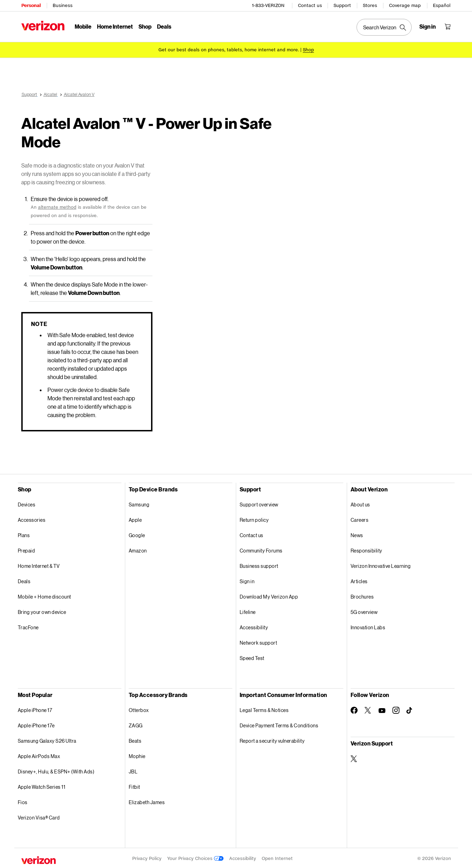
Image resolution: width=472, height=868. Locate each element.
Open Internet (277, 857)
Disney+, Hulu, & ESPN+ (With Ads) (56, 770)
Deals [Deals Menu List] (164, 26)
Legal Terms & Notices (264, 709)
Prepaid (27, 550)
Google (137, 534)
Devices (27, 503)
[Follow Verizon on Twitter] (368, 709)
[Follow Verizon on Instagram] (396, 709)
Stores (370, 5)
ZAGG (136, 724)
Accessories (32, 519)
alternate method (57, 206)
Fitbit (134, 786)
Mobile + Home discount (44, 596)
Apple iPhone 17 (35, 709)
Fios (23, 801)
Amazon (138, 550)
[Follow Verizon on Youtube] (382, 710)
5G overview (364, 611)
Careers (360, 519)
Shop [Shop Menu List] (145, 26)
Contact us (310, 5)
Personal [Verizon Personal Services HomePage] (31, 5)
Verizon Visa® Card (39, 817)
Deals (24, 580)
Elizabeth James (147, 801)
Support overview (259, 503)
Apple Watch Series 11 (42, 786)
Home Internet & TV (39, 565)
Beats (135, 740)
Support (342, 5)
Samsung (139, 503)
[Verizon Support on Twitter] (354, 758)
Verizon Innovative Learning (381, 565)
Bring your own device (42, 611)
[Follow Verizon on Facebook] (354, 709)
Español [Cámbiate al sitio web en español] (442, 5)
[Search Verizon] (384, 27)
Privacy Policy (147, 857)
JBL (133, 770)
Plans (24, 534)
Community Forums (261, 550)
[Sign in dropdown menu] (428, 27)
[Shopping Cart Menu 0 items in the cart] (448, 27)
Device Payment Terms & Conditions (279, 724)
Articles (359, 580)
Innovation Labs (368, 626)
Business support (259, 565)
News (357, 534)
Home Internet (115, 26)
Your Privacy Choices (195, 857)
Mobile (83, 26)
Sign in (247, 580)
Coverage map (405, 5)
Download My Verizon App (269, 596)
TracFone (28, 626)
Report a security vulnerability (272, 740)
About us (360, 503)
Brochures (362, 596)
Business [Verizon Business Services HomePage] (63, 5)
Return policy (254, 519)
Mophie (137, 755)
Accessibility (254, 626)
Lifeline (248, 611)
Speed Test (252, 657)
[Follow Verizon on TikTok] (410, 710)
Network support (259, 642)
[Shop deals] (308, 50)
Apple (135, 519)
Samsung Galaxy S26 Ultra (47, 740)
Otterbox (139, 709)
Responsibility (366, 550)
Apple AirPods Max (39, 755)
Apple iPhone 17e (36, 724)
